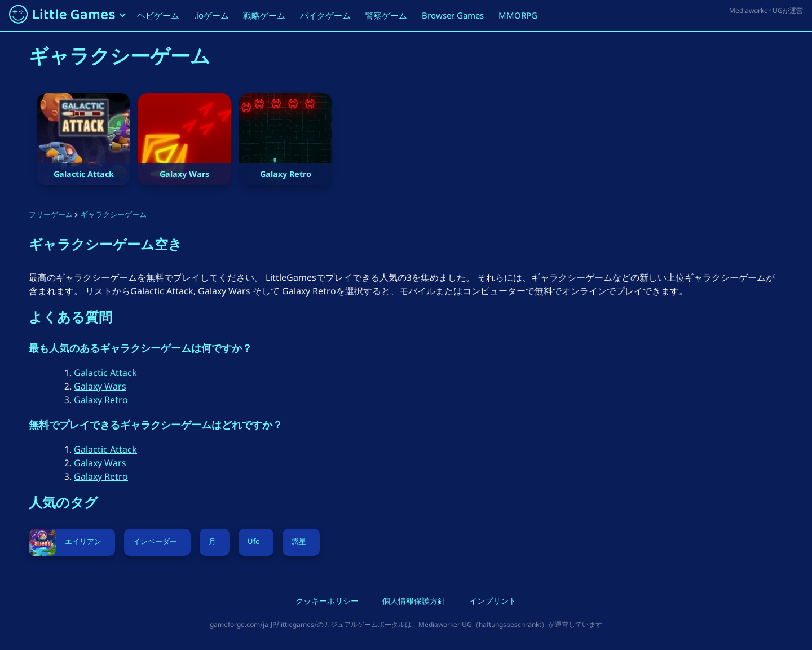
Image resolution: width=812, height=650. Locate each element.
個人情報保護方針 (414, 602)
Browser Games (453, 15)
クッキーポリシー (327, 602)
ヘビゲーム (158, 15)
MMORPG (518, 15)
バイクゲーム (325, 15)
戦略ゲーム (264, 15)
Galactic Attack (105, 373)
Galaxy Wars (100, 386)
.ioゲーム (211, 15)
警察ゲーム (386, 15)
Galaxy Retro (101, 400)
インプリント (493, 602)
